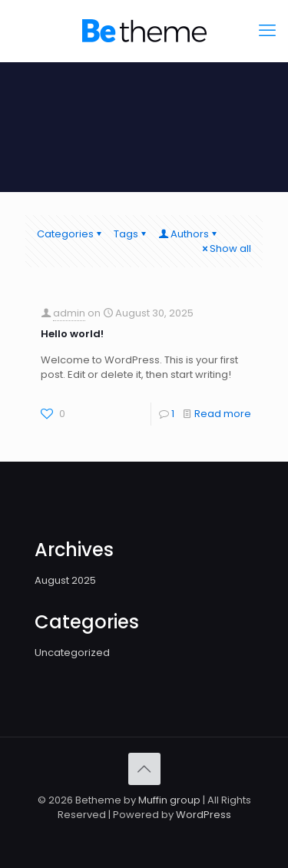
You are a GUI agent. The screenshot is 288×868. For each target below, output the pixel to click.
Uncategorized (72, 653)
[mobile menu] (267, 31)
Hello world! (72, 334)
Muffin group (169, 800)
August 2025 (65, 580)
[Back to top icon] (144, 769)
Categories (70, 234)
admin (69, 313)
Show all (225, 248)
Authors (189, 234)
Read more (223, 414)
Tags (131, 234)
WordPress (204, 815)
